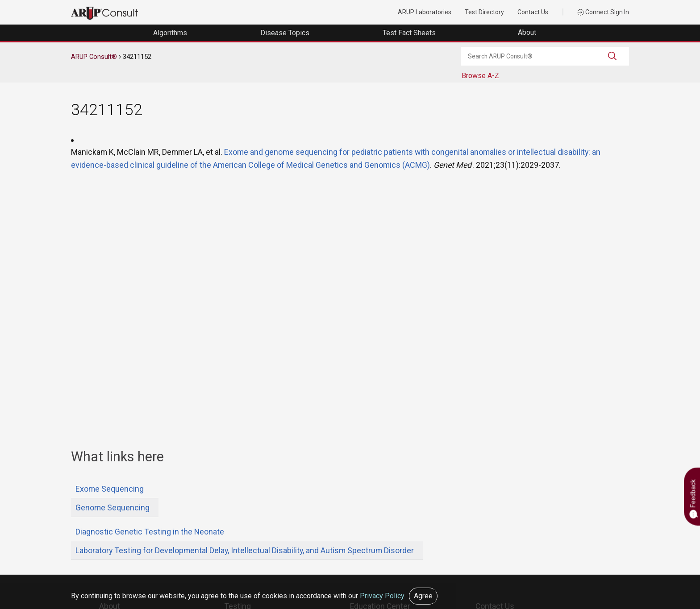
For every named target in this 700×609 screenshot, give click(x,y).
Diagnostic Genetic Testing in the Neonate (150, 532)
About (528, 32)
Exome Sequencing (110, 489)
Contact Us (533, 12)
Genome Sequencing (112, 507)
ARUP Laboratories (425, 12)
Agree (423, 596)
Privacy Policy (382, 596)
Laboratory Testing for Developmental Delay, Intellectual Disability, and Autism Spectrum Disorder (245, 550)
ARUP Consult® (94, 57)
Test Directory (484, 12)
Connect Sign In (603, 12)
